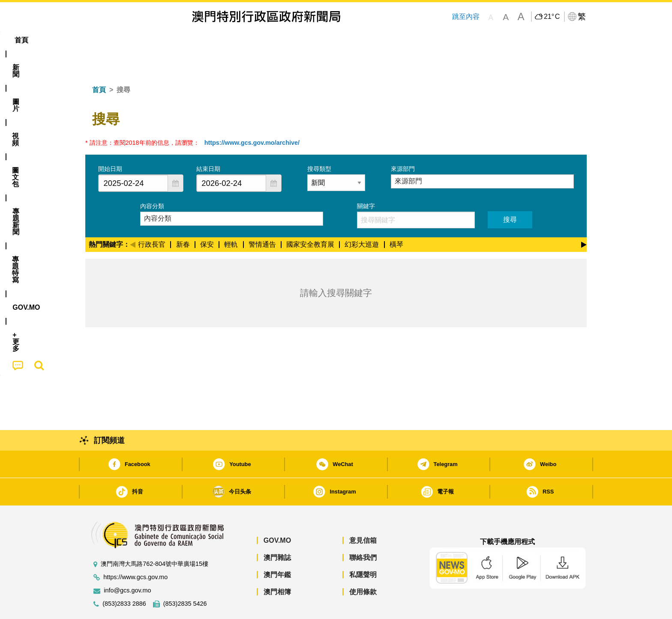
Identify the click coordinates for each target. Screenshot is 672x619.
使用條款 (363, 566)
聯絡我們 (363, 531)
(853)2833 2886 (124, 578)
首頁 (99, 64)
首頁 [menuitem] (100, 40)
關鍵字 (366, 180)
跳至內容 (466, 16)
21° (552, 17)
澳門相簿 (277, 566)
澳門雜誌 (277, 531)
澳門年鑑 (277, 549)
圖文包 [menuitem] (229, 40)
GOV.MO (277, 514)
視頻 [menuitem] (195, 40)
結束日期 (208, 143)
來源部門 (403, 143)
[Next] (584, 217)
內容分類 (152, 180)
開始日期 (110, 143)
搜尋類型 (319, 143)
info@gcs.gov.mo (127, 564)
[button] (175, 157)
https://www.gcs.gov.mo (135, 551)
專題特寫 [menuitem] (314, 40)
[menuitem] (132, 40)
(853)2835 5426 (185, 578)
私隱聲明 (363, 549)
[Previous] (133, 217)
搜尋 (510, 193)
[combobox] (133, 157)
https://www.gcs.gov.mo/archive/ (252, 117)
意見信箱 (363, 514)
